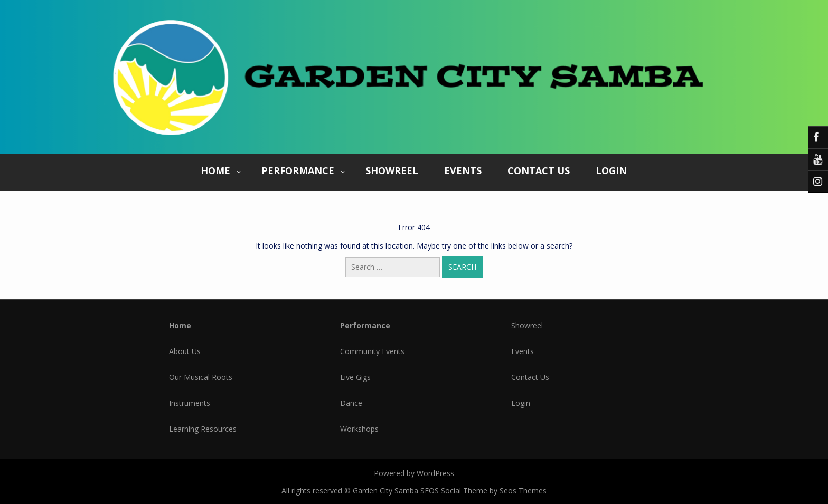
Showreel (392, 170)
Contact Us (539, 170)
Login (611, 170)
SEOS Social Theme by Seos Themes (483, 491)
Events (463, 170)
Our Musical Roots (201, 377)
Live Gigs (355, 377)
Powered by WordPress (414, 473)
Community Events (372, 351)
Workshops (359, 429)
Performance (298, 170)
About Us (185, 351)
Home (215, 170)
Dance (351, 403)
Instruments (190, 403)
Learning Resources (203, 429)
